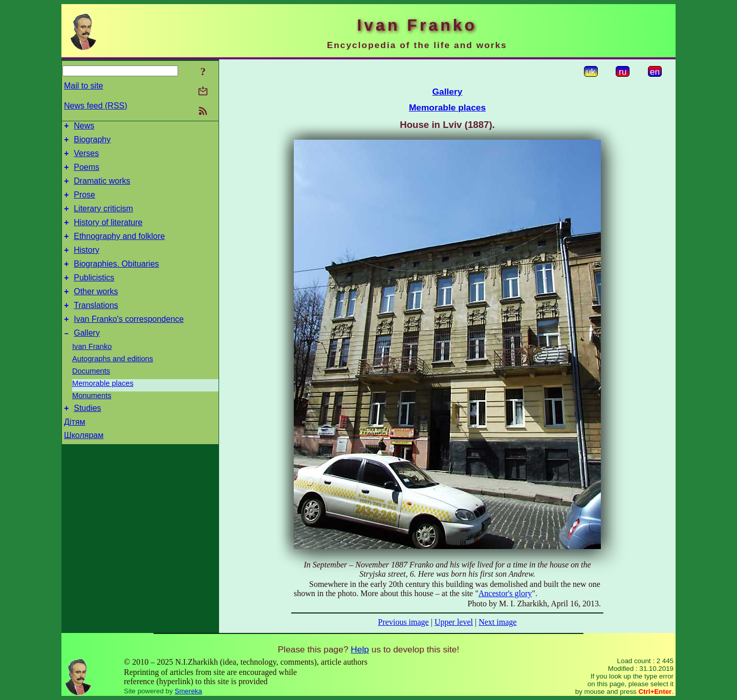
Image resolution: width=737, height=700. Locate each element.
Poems (86, 173)
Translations (96, 327)
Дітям (74, 448)
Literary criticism (103, 219)
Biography (92, 143)
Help (360, 649)
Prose (84, 204)
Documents (91, 396)
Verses (86, 158)
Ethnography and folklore (119, 250)
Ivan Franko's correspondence (129, 342)
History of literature (108, 235)
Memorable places (103, 408)
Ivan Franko (92, 371)
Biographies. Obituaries (116, 281)
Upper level (454, 622)
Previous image (404, 622)
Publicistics (94, 296)
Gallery (87, 357)
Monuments (92, 420)
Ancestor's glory (505, 593)
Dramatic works (102, 189)
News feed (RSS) (96, 106)
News (84, 127)
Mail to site (83, 86)
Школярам (84, 461)
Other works (96, 311)
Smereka (188, 691)
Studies (87, 434)
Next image (497, 622)
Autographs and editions (113, 383)
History (86, 265)
